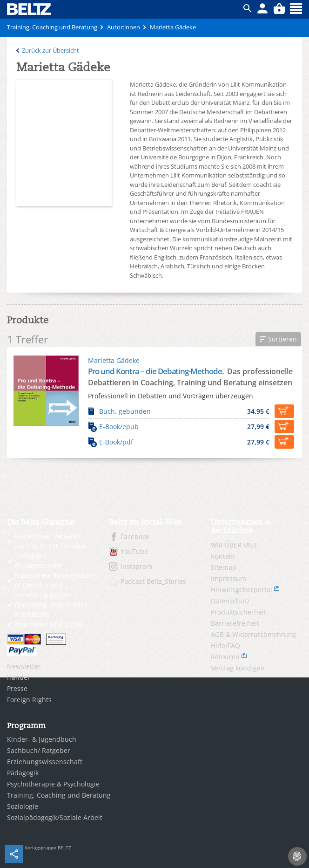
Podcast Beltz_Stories (153, 581)
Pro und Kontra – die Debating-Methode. (157, 371)
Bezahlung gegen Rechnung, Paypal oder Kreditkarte (51, 605)
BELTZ (29, 9)
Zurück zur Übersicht (50, 50)
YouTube (134, 551)
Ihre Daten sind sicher (50, 624)
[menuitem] (51, 666)
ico (248, 8)
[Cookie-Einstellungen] (297, 856)
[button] (278, 339)
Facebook (135, 537)
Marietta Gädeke (114, 360)
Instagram (136, 566)
